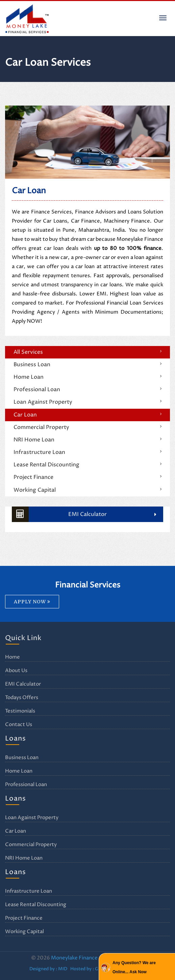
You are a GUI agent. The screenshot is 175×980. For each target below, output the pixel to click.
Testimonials (20, 711)
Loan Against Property (43, 402)
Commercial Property (41, 427)
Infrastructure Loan (39, 452)
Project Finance (33, 477)
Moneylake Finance (74, 958)
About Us (16, 671)
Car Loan (25, 415)
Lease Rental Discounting (46, 465)
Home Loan (29, 377)
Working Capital (35, 490)
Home (12, 657)
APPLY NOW (32, 602)
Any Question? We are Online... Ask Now (134, 967)
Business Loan (32, 365)
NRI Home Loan (34, 440)
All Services (28, 352)
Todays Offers (22, 698)
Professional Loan (37, 390)
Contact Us (19, 725)
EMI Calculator (59, 514)
